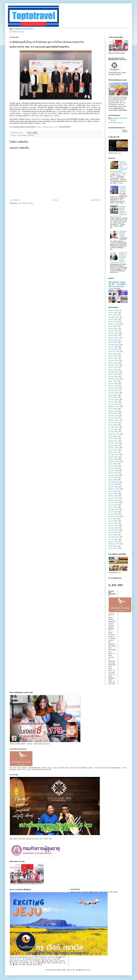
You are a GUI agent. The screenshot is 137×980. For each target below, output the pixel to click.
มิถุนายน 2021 (113, 446)
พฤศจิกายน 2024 (114, 352)
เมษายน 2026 (113, 313)
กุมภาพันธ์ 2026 (113, 317)
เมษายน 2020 (113, 478)
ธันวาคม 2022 (113, 404)
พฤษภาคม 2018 (114, 530)
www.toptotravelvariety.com (22, 29)
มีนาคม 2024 (113, 370)
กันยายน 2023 (113, 384)
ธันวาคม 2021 (113, 432)
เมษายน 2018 (113, 533)
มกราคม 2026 (113, 320)
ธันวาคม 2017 (113, 542)
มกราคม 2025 (113, 347)
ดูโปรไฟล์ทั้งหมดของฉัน (17, 32)
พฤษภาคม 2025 (114, 338)
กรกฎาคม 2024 (113, 361)
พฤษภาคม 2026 (114, 310)
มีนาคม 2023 (113, 397)
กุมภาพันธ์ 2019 (113, 510)
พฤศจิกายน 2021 (114, 434)
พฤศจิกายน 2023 (114, 379)
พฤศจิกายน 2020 (114, 462)
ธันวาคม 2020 (113, 459)
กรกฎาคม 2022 (113, 416)
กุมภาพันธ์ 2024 (113, 372)
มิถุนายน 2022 (113, 418)
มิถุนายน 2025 (113, 336)
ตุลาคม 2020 (113, 464)
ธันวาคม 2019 (113, 487)
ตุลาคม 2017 (113, 546)
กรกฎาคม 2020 (113, 471)
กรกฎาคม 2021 (113, 443)
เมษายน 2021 (113, 450)
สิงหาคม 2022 (113, 413)
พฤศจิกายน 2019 (114, 489)
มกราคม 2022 (113, 430)
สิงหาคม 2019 (113, 496)
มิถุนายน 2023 (113, 391)
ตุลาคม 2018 (113, 519)
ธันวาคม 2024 (113, 349)
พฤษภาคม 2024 (114, 365)
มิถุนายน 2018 (113, 528)
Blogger (88, 970)
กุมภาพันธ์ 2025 (113, 345)
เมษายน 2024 (113, 368)
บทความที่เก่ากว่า (96, 200)
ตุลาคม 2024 (113, 354)
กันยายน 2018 (113, 521)
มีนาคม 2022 (113, 425)
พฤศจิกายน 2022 (114, 407)
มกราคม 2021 (113, 457)
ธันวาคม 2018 (113, 514)
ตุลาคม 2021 (113, 436)
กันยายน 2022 (113, 411)
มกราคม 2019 (113, 512)
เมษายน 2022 (113, 423)
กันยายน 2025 (113, 329)
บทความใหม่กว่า (15, 200)
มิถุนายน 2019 (113, 500)
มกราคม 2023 (113, 402)
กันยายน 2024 (113, 356)
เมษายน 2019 (113, 505)
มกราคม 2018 (113, 539)
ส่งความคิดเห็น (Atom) (26, 203)
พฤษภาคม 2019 (114, 503)
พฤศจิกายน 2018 (114, 517)
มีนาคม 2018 (113, 535)
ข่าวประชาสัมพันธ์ (22, 135)
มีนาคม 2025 (113, 343)
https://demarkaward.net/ (48, 127)
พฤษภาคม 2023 (114, 393)
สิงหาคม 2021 (113, 441)
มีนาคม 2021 (113, 452)
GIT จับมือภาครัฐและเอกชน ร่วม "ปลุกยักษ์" (123, 189)
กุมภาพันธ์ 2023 (113, 400)
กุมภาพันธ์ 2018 (113, 537)
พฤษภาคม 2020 (114, 475)
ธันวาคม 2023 (113, 377)
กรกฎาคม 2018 (113, 526)
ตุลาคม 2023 (113, 381)
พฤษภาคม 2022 (114, 420)
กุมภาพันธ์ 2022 (113, 427)
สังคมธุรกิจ (31, 135)
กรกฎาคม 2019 (113, 498)
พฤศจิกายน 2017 (114, 544)
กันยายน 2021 (113, 439)
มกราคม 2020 (113, 484)
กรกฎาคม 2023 (113, 388)
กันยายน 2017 (113, 549)
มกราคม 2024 (113, 375)
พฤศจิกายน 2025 (114, 324)
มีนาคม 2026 (113, 315)
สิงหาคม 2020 (113, 468)
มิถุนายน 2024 (113, 363)
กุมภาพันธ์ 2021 (113, 455)
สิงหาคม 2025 (113, 331)
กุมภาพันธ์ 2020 (113, 482)
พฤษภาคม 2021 (114, 448)
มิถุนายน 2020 (113, 473)
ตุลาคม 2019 (113, 491)
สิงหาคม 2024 (113, 359)
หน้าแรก (55, 200)
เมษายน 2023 (113, 395)
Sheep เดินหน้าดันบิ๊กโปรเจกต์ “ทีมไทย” (123, 234)
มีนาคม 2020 (113, 480)
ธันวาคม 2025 (113, 322)
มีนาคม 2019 (113, 507)
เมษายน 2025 (113, 340)
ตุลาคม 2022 (113, 409)
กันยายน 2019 (113, 494)
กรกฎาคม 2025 (113, 333)
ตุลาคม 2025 (113, 326)
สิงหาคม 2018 (113, 523)
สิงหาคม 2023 (113, 386)
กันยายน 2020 (113, 466)
